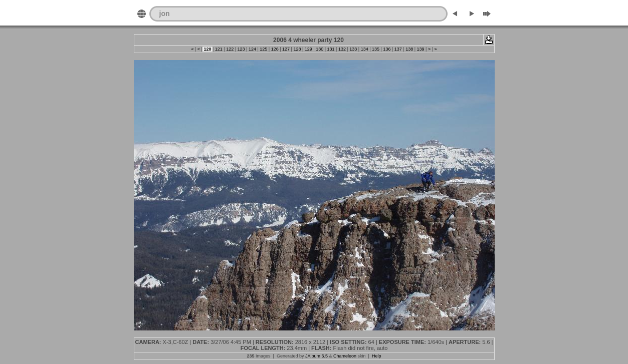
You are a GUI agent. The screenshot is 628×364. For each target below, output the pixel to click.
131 (331, 49)
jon (165, 14)
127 (286, 49)
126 (275, 49)
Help (377, 356)
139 (421, 49)
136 (387, 49)
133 (353, 49)
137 (398, 49)
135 (376, 49)
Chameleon (345, 356)
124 (252, 49)
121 (219, 49)
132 (342, 49)
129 (308, 49)
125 (264, 49)
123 (241, 49)
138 (409, 49)
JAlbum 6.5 (317, 356)
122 (230, 49)
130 (320, 49)
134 (364, 49)
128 (297, 49)
